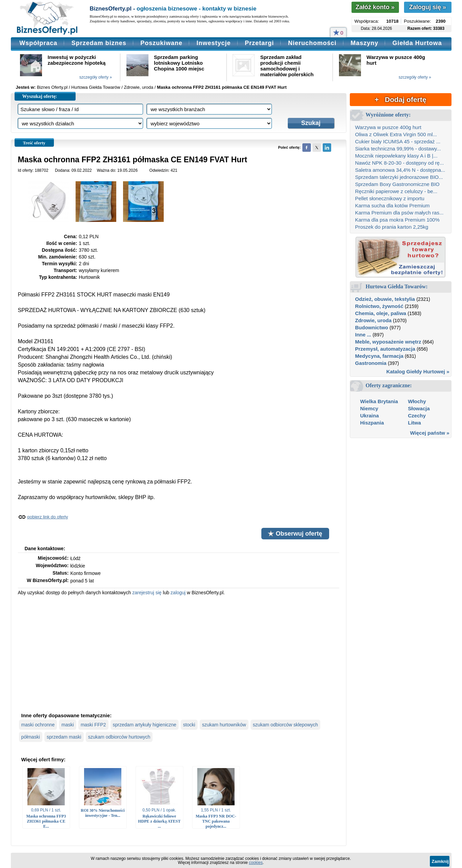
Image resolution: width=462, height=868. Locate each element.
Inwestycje (214, 43)
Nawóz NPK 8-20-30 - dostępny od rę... (400, 163)
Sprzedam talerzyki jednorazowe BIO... (399, 177)
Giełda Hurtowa (417, 43)
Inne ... (363, 335)
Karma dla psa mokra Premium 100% (397, 220)
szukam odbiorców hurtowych (119, 737)
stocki (189, 725)
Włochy (417, 401)
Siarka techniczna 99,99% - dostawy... (398, 149)
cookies (256, 863)
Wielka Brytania (379, 401)
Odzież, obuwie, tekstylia (385, 299)
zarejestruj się (147, 593)
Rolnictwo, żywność (379, 306)
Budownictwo (372, 327)
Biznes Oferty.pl (52, 87)
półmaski (31, 737)
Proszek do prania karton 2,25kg (392, 227)
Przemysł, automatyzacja (385, 349)
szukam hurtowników (224, 725)
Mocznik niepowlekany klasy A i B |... (396, 156)
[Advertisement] (179, 653)
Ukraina (370, 416)
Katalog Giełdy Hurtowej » (418, 371)
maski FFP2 (93, 725)
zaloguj (178, 593)
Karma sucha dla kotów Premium (393, 205)
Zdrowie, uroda (374, 320)
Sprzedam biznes (99, 43)
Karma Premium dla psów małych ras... (399, 213)
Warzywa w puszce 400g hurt (388, 127)
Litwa (415, 423)
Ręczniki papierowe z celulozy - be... (396, 191)
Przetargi (259, 43)
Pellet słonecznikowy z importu (390, 198)
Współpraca (38, 43)
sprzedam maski (64, 737)
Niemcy (369, 408)
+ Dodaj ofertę (400, 99)
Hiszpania (372, 423)
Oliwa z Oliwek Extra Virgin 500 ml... (396, 134)
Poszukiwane (161, 43)
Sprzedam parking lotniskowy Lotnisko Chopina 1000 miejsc (179, 63)
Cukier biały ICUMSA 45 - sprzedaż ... (398, 141)
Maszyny (364, 43)
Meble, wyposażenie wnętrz (388, 342)
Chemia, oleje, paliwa (381, 313)
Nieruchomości (312, 43)
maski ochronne (38, 725)
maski (68, 725)
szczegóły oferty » (96, 77)
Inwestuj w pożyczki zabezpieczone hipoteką (77, 60)
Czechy (417, 416)
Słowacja (419, 408)
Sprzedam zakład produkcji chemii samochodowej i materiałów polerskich (287, 66)
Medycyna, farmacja (379, 356)
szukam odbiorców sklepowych (285, 725)
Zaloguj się (428, 7)
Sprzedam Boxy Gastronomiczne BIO (397, 184)
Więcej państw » (430, 433)
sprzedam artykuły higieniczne (145, 725)
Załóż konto (375, 7)
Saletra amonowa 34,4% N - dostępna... (400, 170)
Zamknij (440, 861)
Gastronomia (371, 363)
